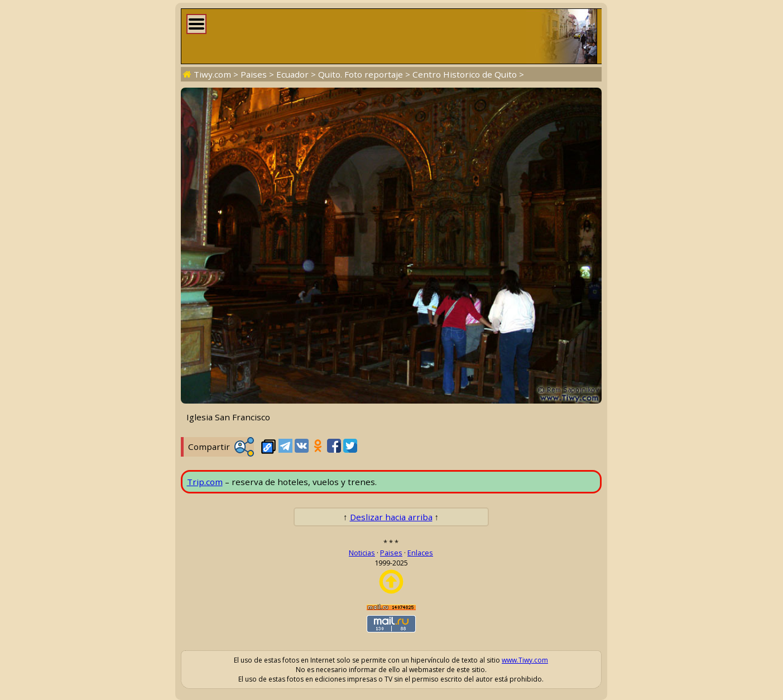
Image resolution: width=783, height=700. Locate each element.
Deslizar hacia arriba (391, 517)
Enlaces (420, 553)
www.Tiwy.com (525, 660)
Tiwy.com (212, 74)
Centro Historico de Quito (465, 74)
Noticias (362, 553)
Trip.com (205, 482)
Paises (254, 74)
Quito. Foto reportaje (361, 74)
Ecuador (292, 74)
